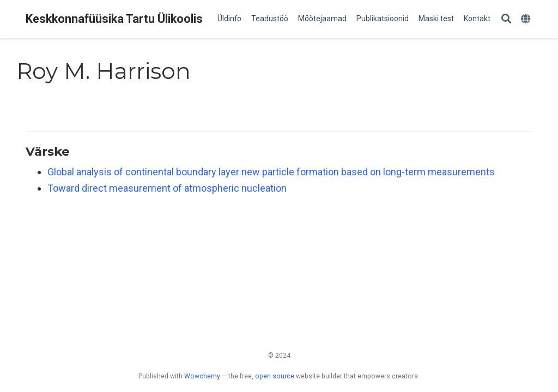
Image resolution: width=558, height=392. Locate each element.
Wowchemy (202, 376)
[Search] (506, 19)
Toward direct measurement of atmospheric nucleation (167, 188)
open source (275, 376)
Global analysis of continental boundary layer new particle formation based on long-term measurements (271, 172)
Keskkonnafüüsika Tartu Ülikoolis (114, 19)
